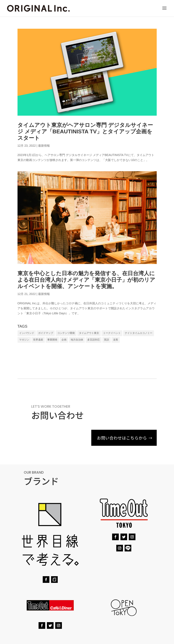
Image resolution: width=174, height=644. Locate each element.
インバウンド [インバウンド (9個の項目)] (27, 333)
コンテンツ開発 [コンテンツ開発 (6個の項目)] (66, 333)
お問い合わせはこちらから (121, 438)
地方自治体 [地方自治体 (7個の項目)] (77, 340)
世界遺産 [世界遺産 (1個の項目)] (38, 340)
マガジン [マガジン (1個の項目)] (24, 340)
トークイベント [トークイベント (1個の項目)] (112, 333)
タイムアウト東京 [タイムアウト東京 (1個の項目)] (89, 333)
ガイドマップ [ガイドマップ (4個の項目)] (46, 333)
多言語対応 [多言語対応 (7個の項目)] (94, 340)
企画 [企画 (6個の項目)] (64, 340)
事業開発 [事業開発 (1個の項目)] (52, 340)
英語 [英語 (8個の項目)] (106, 340)
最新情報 (44, 146)
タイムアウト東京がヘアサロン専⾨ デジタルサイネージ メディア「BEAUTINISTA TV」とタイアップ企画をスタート (85, 131)
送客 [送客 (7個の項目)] (116, 340)
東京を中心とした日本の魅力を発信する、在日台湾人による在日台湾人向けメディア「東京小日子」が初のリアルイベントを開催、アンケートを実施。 (86, 280)
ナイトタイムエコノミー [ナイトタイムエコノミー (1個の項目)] (139, 333)
